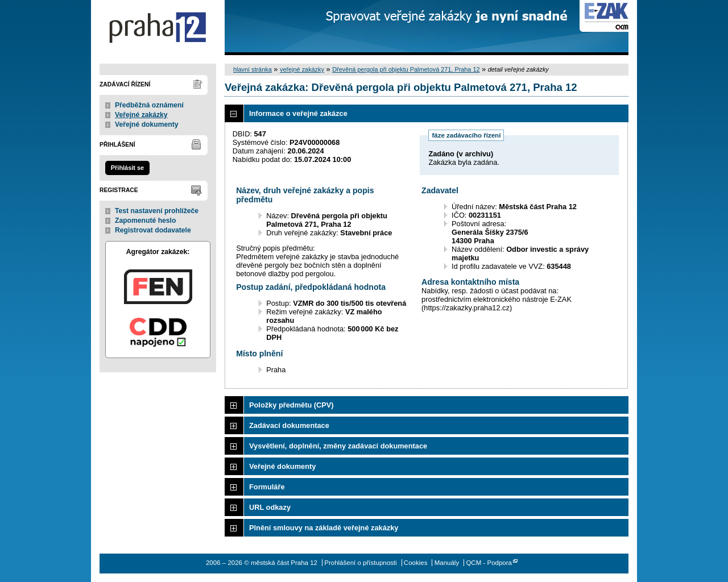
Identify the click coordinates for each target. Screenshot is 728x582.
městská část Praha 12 (158, 28)
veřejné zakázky (302, 69)
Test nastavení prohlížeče (157, 211)
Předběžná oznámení (149, 105)
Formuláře (267, 487)
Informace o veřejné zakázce (298, 113)
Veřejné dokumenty (146, 124)
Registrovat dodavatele (153, 230)
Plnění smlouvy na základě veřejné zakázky (324, 528)
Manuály (447, 563)
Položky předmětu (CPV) (291, 405)
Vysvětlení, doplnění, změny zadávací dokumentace (338, 446)
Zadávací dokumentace (289, 425)
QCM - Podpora (489, 563)
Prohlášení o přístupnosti (360, 563)
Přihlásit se (127, 168)
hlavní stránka (253, 69)
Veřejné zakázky (141, 115)
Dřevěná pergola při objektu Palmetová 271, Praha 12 (406, 69)
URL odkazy (270, 507)
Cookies (416, 563)
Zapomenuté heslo (145, 221)
